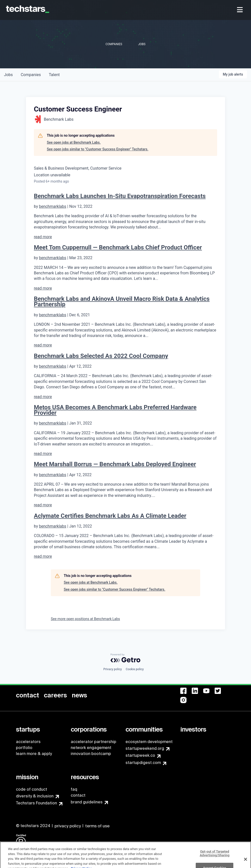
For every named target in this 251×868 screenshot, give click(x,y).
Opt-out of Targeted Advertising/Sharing (215, 861)
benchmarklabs (53, 206)
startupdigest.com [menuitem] (143, 763)
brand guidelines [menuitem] (87, 802)
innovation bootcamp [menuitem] (91, 754)
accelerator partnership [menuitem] (94, 742)
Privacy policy (113, 669)
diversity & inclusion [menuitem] (35, 796)
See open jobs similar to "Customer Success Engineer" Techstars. (98, 149)
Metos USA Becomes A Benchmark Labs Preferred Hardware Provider (115, 410)
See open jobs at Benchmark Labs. (74, 142)
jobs (8, 75)
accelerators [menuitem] (28, 742)
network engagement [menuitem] (91, 748)
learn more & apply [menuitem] (34, 754)
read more (43, 237)
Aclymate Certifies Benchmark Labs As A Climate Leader (110, 516)
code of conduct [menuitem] (31, 789)
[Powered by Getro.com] (125, 658)
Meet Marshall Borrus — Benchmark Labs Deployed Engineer (115, 464)
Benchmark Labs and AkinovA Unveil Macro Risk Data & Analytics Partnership (122, 302)
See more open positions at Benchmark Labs (85, 619)
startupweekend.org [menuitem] (145, 748)
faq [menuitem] (74, 789)
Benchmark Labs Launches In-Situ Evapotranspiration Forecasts (120, 196)
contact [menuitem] (78, 795)
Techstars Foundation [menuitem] (36, 803)
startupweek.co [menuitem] (140, 755)
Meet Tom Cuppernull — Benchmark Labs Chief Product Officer (118, 247)
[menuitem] (240, 10)
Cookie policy (135, 669)
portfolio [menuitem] (24, 748)
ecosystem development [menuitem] (149, 742)
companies (31, 75)
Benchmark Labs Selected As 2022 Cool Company (101, 356)
